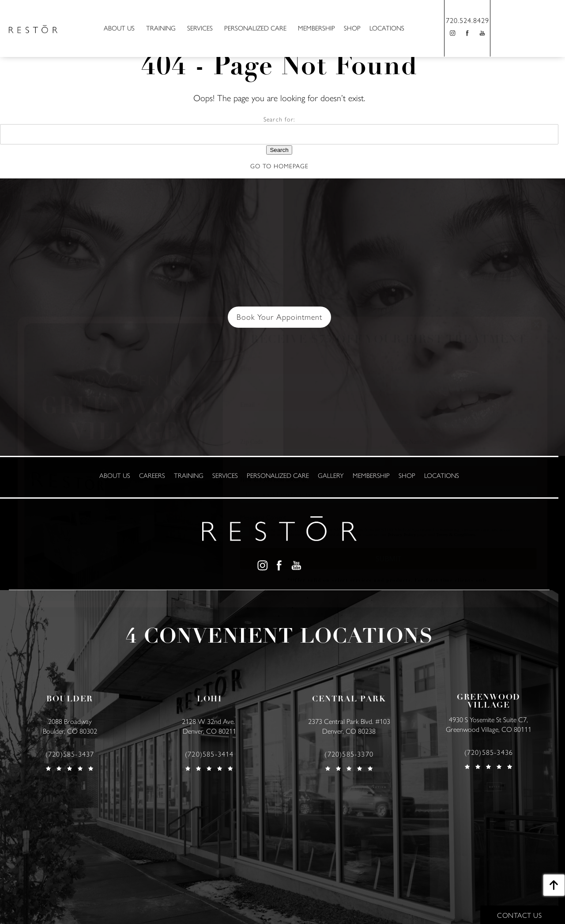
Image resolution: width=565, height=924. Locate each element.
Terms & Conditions (456, 534)
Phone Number (413, 442)
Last (396, 369)
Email (250, 405)
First (246, 369)
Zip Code (254, 442)
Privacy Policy (402, 534)
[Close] (536, 325)
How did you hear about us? (277, 480)
